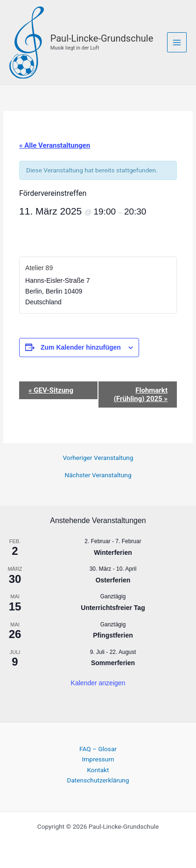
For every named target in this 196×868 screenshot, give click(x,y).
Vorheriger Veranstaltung (98, 458)
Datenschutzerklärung (98, 780)
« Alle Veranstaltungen (55, 145)
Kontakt (98, 770)
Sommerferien (113, 663)
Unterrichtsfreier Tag (113, 608)
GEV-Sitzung (51, 390)
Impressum (98, 759)
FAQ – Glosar (98, 749)
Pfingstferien (113, 635)
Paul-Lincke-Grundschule (102, 38)
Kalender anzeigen (98, 683)
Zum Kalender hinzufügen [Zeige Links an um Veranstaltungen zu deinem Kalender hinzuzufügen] (81, 347)
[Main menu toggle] (177, 42)
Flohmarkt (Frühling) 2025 (141, 395)
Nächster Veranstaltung (98, 475)
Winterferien (113, 552)
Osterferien (113, 580)
